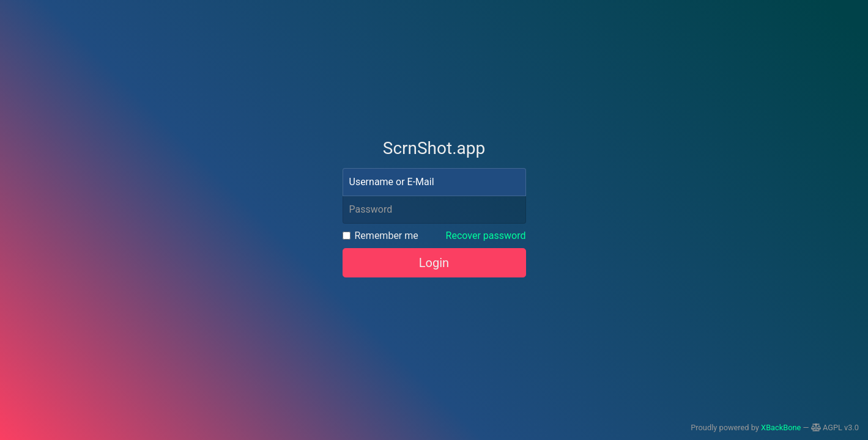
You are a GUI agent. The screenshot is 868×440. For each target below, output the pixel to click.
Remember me (387, 236)
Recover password (486, 236)
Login (434, 263)
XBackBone (781, 427)
